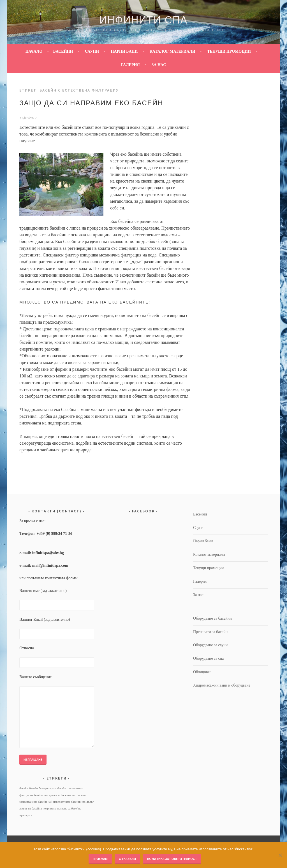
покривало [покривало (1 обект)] (49, 809)
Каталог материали (173, 51)
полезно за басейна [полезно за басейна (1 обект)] (69, 809)
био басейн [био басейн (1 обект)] (41, 795)
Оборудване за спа (208, 658)
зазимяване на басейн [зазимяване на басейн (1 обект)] (33, 802)
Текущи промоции (229, 51)
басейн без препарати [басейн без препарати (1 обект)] (43, 788)
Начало (34, 51)
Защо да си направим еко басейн (91, 103)
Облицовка (202, 672)
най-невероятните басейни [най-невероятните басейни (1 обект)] (64, 802)
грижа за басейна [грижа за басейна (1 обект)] (60, 795)
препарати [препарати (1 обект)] (26, 815)
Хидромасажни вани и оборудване (222, 685)
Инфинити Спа (144, 20)
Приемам (100, 859)
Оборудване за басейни (212, 618)
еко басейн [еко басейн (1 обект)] (79, 795)
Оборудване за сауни (210, 645)
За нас (159, 65)
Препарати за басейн (210, 632)
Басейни (63, 51)
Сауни (92, 51)
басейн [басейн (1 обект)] (24, 788)
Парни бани (124, 51)
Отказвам (127, 859)
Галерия (130, 65)
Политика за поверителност (172, 859)
